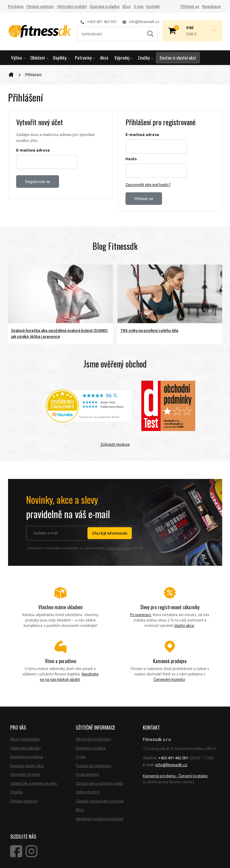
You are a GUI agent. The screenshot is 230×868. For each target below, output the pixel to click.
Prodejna (16, 6)
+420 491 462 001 (99, 22)
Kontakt (153, 6)
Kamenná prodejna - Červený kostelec (175, 776)
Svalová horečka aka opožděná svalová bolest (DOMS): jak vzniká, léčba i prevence (60, 334)
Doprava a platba (105, 6)
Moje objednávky (25, 739)
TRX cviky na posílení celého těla (149, 331)
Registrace (211, 6)
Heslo (131, 159)
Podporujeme (87, 774)
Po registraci (140, 615)
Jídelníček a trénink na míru (34, 783)
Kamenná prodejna (27, 757)
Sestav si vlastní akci (178, 58)
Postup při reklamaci (93, 766)
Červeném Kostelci (169, 680)
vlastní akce (184, 626)
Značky (145, 58)
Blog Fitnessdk (115, 246)
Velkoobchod (88, 792)
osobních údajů (118, 548)
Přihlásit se (190, 6)
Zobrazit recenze (115, 444)
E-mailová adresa (33, 150)
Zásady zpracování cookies (100, 801)
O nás (139, 6)
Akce (104, 58)
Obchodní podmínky (93, 739)
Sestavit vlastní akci (27, 766)
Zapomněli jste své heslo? (148, 185)
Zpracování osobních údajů (99, 783)
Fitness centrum (40, 6)
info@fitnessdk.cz (141, 22)
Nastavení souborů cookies (100, 819)
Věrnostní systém (72, 6)
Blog (127, 6)
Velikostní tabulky (25, 748)
